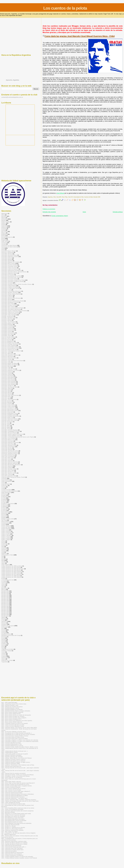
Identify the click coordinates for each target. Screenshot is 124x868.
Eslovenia (4, 516)
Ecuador (4, 495)
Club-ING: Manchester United (10, 411)
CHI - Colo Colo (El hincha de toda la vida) (13, 804)
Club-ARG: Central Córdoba (9, 265)
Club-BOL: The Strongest (8, 322)
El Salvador (5, 509)
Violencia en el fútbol (7, 660)
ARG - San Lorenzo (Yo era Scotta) (11, 790)
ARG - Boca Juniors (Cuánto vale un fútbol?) (14, 718)
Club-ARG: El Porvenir (8, 275)
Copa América (5, 480)
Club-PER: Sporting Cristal (9, 445)
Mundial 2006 (5, 615)
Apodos (4, 220)
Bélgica (3, 233)
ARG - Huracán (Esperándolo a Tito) (12, 744)
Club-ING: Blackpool (7, 402)
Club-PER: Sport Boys (8, 444)
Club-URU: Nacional (7, 466)
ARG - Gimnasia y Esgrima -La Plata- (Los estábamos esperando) (20, 741)
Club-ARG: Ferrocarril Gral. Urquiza (11, 277)
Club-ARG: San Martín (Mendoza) (11, 309)
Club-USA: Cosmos (7, 474)
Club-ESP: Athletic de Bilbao (9, 363)
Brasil (3, 238)
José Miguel (60, 193)
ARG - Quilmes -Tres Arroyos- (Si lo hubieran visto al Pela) (18, 765)
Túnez (3, 652)
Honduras (4, 549)
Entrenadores (5, 512)
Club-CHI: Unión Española (9, 345)
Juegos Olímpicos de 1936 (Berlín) (11, 570)
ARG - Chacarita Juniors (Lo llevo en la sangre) (15, 723)
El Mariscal (4, 505)
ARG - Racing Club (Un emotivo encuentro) (13, 773)
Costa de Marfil (6, 484)
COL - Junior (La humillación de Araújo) (12, 809)
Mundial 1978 (5, 605)
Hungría (4, 551)
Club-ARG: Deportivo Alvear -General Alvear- (14, 272)
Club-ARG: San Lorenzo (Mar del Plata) (12, 308)
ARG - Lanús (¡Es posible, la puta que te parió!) (15, 754)
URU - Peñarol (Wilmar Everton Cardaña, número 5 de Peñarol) (19, 858)
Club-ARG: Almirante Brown (9, 255)
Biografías (4, 234)
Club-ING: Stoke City (7, 417)
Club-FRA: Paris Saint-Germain (10, 395)
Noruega (4, 619)
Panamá (4, 623)
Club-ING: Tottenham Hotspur (10, 419)
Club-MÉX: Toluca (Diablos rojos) (11, 435)
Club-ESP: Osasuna (7, 374)
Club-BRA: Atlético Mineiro (9, 323)
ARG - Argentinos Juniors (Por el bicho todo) (14, 704)
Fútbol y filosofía (6, 531)
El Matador (4, 506)
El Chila (4, 498)
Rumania (4, 637)
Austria (3, 230)
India (3, 552)
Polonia (3, 631)
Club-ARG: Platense (7, 295)
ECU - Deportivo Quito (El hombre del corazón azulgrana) (17, 811)
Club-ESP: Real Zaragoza (9, 384)
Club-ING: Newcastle (7, 412)
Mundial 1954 (5, 596)
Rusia (3, 638)
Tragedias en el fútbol (7, 649)
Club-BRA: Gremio (7, 331)
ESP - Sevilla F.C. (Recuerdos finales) (12, 829)
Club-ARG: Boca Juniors (8, 263)
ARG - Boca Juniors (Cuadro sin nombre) (13, 716)
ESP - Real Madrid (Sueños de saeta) (12, 822)
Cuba (3, 488)
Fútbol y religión (6, 540)
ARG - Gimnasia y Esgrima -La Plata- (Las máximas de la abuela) (20, 740)
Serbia (3, 641)
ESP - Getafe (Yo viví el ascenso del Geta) (13, 815)
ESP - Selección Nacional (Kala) (10, 825)
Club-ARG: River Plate (62, 197)
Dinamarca (4, 494)
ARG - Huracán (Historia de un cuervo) (12, 746)
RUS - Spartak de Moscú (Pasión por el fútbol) (14, 844)
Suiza (3, 646)
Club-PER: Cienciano (7, 441)
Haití (3, 547)
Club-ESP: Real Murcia (8, 379)
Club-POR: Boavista (7, 449)
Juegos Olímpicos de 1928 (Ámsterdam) (13, 569)
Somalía (4, 642)
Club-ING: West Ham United (9, 420)
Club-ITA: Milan (6, 426)
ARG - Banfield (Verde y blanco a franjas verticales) (16, 711)
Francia (3, 524)
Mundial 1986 (5, 608)
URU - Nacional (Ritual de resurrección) (12, 852)
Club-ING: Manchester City (9, 409)
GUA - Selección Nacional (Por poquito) (12, 830)
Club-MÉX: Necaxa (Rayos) (9, 433)
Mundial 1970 (5, 602)
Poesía (3, 630)
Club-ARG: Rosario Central (9, 305)
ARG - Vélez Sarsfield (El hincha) (11, 802)
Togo (3, 648)
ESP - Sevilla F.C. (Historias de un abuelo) (13, 827)
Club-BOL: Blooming (7, 319)
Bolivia (3, 236)
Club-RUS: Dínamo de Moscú (10, 452)
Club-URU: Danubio (7, 460)
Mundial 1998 (97, 197)
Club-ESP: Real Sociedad (9, 381)
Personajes (5, 627)
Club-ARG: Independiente (9, 286)
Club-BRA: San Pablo (7, 334)
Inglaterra (4, 553)
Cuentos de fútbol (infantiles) (9, 491)
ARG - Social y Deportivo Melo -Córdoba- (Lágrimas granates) (19, 800)
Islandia (4, 559)
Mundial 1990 (5, 609)
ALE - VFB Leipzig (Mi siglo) (9, 702)
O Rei (3, 620)
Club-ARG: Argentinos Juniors (10, 256)
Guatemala (4, 544)
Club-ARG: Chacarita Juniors (9, 266)
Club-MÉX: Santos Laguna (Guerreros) (12, 434)
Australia (4, 229)
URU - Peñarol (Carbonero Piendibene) (12, 855)
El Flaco (4, 502)
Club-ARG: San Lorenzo (8, 306)
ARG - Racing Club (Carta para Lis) (11, 766)
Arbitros (4, 223)
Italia (3, 560)
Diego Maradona (6, 492)
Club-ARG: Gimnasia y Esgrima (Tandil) (12, 281)
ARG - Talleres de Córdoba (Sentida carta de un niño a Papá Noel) (20, 801)
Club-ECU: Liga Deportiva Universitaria (12, 361)
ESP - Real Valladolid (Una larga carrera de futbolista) (16, 823)
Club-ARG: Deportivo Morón (9, 273)
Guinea (3, 545)
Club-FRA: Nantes (6, 394)
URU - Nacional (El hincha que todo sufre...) (14, 847)
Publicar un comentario (49, 209)
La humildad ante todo (8, 580)
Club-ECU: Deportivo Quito (9, 358)
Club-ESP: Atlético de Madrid (9, 365)
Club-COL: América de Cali (9, 349)
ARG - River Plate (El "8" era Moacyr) (12, 777)
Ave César (4, 231)
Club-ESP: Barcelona (7, 366)
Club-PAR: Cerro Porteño (8, 438)
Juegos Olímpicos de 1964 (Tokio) (11, 573)
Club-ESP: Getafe (6, 373)
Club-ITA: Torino (6, 429)
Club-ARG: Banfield (7, 261)
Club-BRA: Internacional (8, 333)
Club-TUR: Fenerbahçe (8, 456)
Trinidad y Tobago (6, 651)
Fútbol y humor (6, 534)
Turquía (4, 653)
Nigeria (3, 617)
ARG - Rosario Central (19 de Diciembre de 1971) (15, 784)
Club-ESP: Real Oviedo (8, 380)
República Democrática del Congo (11, 635)
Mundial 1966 (5, 601)
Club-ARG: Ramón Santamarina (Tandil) (13, 301)
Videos (3, 659)
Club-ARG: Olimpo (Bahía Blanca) (11, 294)
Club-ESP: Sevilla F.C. (8, 386)
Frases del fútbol (6, 527)
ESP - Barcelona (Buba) (8, 812)
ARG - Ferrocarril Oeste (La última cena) (13, 737)
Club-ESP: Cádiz (6, 367)
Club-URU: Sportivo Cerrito (9, 473)
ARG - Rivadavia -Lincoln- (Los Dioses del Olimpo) (16, 776)
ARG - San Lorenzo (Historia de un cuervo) (13, 789)
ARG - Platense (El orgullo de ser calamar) (13, 761)
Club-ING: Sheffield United (9, 415)
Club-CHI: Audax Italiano (8, 337)
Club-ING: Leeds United (8, 406)
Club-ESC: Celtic (6, 362)
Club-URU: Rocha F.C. (8, 472)
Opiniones (4, 621)
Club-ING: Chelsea (7, 404)
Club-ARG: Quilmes (7, 297)
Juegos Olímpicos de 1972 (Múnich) (11, 574)
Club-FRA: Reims (6, 397)
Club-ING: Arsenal (6, 401)
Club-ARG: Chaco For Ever (9, 268)
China (3, 250)
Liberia (3, 585)
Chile (55, 197)
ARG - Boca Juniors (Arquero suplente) (12, 712)
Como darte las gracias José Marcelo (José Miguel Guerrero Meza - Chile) (80, 36)
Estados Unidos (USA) (8, 519)
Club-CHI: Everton (6, 340)
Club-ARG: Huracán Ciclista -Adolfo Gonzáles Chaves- (17, 284)
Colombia (4, 479)
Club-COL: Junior (6, 352)
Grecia (3, 542)
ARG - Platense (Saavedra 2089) (11, 764)
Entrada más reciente (49, 212)
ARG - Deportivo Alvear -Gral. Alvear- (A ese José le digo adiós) (19, 727)
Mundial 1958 (5, 598)
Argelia (3, 225)
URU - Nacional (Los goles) (9, 851)
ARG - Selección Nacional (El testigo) (12, 793)
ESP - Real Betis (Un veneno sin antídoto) (13, 816)
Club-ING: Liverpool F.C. (8, 408)
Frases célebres (6, 526)
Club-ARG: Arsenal (7, 258)
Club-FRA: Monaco (7, 392)
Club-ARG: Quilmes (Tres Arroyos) (11, 298)
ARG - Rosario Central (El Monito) (11, 787)
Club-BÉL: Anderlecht (7, 316)
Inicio (84, 212)
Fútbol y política (6, 538)
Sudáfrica (4, 644)
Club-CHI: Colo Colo (7, 338)
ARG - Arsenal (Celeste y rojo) (10, 705)
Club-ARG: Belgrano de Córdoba (11, 262)
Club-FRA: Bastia (6, 390)
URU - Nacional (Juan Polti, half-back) (12, 848)
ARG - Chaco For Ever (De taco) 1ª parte (13, 725)
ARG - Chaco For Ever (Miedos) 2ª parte (13, 726)
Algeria (3, 218)
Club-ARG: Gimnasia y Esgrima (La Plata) (13, 280)
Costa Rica (4, 485)
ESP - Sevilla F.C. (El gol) (9, 826)
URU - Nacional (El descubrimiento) (11, 845)
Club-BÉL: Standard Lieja (8, 318)
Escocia (4, 515)
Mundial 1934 (5, 592)
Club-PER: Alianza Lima (8, 440)
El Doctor (4, 501)
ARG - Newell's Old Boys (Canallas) (11, 755)
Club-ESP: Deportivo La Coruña (10, 370)
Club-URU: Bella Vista (8, 458)
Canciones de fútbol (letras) (9, 245)
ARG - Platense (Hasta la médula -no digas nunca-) (16, 762)
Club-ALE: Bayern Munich (9, 251)
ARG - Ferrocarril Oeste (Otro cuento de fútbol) (14, 739)
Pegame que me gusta (8, 626)
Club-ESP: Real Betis (7, 376)
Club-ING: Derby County (8, 405)
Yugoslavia (4, 662)
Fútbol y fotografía (6, 533)
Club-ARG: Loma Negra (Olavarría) (11, 291)
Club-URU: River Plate (8, 470)
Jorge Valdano (5, 565)
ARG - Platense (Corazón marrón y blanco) (13, 759)
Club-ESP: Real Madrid (8, 377)
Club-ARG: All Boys (7, 254)
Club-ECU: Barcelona (7, 356)
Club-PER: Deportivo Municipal (10, 442)
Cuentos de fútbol (89, 197)
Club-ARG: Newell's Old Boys (10, 293)
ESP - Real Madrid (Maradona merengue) (13, 819)
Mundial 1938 (5, 594)
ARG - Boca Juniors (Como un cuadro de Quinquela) (16, 715)
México (3, 590)
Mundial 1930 (5, 591)
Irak (2, 556)
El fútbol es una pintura (8, 503)
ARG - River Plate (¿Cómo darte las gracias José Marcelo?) (18, 783)
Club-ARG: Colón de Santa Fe (10, 269)
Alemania (4, 216)
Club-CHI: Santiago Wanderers (10, 344)
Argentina (50, 197)
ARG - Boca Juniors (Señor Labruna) (12, 722)
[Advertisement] (82, 22)
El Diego (4, 499)
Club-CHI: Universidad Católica (10, 347)
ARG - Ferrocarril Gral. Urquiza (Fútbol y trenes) (15, 736)
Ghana (3, 541)
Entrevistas (4, 513)
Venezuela (4, 658)
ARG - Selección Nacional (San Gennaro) (13, 797)
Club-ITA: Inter (5, 423)
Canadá (4, 244)
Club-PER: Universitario (8, 447)
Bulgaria (4, 240)
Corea (3, 483)
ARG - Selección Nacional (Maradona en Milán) (15, 795)
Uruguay (4, 656)
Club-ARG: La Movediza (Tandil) (10, 288)
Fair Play (4, 520)
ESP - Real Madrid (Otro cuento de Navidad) (14, 820)
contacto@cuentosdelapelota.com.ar (12, 97)
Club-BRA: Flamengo (7, 329)
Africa (3, 215)
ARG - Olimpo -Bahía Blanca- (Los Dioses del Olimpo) (16, 758)
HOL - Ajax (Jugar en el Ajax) (9, 832)
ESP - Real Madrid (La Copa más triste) (12, 818)
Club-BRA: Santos (6, 336)
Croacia (4, 487)
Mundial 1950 (5, 595)
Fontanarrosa (5, 523)
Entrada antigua (118, 212)
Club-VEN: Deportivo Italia (9, 476)
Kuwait (3, 578)
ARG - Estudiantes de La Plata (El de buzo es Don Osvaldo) (18, 734)
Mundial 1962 (5, 599)
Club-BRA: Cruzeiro (7, 327)
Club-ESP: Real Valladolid (9, 383)
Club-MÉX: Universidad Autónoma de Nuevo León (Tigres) (18, 437)
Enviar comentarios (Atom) (60, 216)
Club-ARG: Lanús (6, 290)
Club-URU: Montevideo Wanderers (11, 465)
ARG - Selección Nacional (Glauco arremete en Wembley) (18, 794)
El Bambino (5, 497)
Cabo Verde (5, 241)
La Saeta (4, 581)
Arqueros (4, 227)
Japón (3, 563)
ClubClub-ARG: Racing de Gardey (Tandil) (13, 477)
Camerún (4, 243)
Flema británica (6, 522)
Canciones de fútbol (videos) (9, 247)
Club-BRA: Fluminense (8, 330)
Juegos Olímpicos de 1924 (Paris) (11, 567)
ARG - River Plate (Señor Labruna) (11, 782)
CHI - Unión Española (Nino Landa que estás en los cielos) (18, 808)
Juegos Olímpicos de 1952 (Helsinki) (12, 571)
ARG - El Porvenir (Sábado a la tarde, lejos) (14, 732)
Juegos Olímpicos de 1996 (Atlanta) (11, 577)
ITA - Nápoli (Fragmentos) (9, 834)
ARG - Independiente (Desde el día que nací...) (15, 751)
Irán (2, 558)
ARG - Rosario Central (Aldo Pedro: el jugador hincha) (16, 786)
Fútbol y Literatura (6, 535)
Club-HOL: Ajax (6, 398)
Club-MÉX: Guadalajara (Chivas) (11, 431)
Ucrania (4, 655)
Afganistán (4, 213)
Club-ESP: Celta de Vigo (8, 369)
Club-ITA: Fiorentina (7, 422)
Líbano (3, 584)
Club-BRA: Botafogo (7, 324)
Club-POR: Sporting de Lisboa (10, 451)
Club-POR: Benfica (7, 448)
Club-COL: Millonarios (8, 354)
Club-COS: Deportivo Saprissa (10, 355)
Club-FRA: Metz (6, 391)
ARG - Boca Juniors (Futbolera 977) (11, 719)
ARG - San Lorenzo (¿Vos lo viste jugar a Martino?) (16, 791)
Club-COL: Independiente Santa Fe (11, 351)
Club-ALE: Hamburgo (7, 252)
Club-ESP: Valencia (7, 388)
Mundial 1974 (5, 603)
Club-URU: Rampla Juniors (9, 469)
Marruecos (4, 588)
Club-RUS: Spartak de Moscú (10, 454)
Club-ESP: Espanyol (7, 372)
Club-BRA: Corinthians (8, 326)
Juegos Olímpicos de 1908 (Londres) (12, 566)
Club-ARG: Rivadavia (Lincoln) (10, 302)
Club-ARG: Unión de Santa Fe (10, 313)
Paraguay (4, 624)
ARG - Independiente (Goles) (10, 752)
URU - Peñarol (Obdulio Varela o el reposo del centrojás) (17, 857)
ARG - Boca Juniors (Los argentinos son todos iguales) (17, 721)
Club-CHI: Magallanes (8, 341)
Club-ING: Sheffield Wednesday (10, 416)
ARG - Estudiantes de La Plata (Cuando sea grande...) (17, 733)
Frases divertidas (6, 528)
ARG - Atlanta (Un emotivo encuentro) (12, 707)
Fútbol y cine (5, 530)
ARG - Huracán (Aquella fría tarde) (11, 743)
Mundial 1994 (5, 610)
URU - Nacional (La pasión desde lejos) (12, 850)
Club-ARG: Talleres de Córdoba (10, 312)
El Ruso (4, 508)
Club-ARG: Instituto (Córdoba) (10, 287)
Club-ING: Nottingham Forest (10, 413)
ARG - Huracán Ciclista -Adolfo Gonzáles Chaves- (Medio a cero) (20, 747)
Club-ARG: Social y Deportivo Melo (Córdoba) (14, 311)
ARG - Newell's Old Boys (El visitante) (12, 757)
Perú (3, 628)
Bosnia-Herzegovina (7, 237)
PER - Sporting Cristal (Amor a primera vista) (14, 841)
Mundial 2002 (5, 613)
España (4, 517)
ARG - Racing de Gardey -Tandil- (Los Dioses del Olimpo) (17, 775)
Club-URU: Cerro (6, 459)
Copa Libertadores (7, 481)
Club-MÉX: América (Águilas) (10, 430)
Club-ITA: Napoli (6, 427)
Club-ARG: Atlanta (7, 259)
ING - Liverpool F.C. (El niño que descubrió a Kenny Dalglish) (18, 833)
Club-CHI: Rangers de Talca (9, 343)
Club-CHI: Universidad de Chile (76, 197)
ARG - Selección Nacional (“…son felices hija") (14, 798)
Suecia (3, 645)
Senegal (4, 639)
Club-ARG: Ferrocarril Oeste (9, 279)
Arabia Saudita (6, 222)
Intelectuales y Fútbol (7, 555)
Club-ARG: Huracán (7, 283)
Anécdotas (4, 219)
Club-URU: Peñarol (7, 467)
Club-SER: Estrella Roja (8, 455)
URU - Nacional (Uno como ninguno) (12, 854)
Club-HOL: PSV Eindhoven (9, 399)
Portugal (4, 633)
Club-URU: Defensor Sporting (10, 462)
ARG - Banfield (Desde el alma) (10, 708)
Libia (3, 587)
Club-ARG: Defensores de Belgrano (11, 270)
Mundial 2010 (5, 616)
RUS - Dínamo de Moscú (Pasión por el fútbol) (14, 843)
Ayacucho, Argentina (12, 80)
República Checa (6, 634)
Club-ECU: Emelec (7, 359)
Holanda (4, 548)
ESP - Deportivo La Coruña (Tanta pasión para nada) (16, 814)
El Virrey (4, 510)
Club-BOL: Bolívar (6, 320)
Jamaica (4, 562)
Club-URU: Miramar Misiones (10, 463)
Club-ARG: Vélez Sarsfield (9, 315)
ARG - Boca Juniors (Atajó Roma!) (11, 714)
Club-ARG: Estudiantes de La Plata (11, 276)
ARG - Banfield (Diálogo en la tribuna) (12, 709)
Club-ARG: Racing (7, 299)
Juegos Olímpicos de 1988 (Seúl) (11, 576)
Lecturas (4, 583)
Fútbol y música (6, 537)
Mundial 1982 (5, 606)
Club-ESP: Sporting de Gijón (9, 387)
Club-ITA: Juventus (7, 424)
